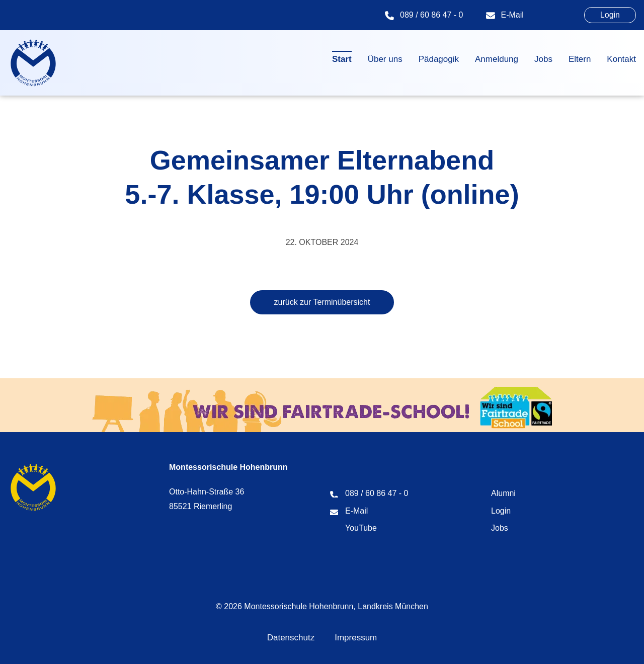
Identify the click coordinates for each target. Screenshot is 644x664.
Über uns (385, 59)
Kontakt (621, 59)
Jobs (543, 59)
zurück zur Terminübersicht (322, 302)
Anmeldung (497, 59)
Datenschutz (291, 638)
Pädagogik (439, 59)
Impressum (356, 638)
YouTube (361, 528)
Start (342, 59)
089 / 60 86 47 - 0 (431, 15)
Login (610, 15)
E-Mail (512, 15)
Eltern (580, 59)
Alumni (503, 493)
